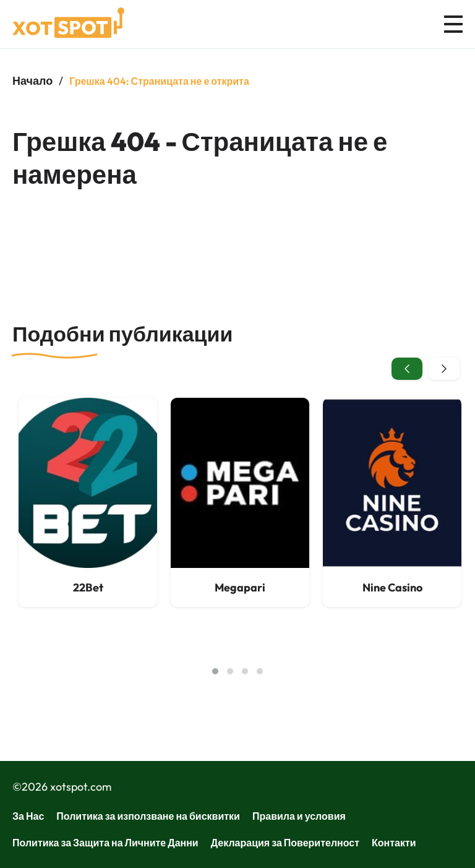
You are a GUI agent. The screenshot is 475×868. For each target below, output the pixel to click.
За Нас (28, 816)
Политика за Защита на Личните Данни (105, 843)
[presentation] (407, 369)
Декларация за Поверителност (285, 843)
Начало (32, 81)
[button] (215, 671)
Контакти (394, 843)
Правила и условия (299, 816)
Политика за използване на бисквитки (148, 816)
